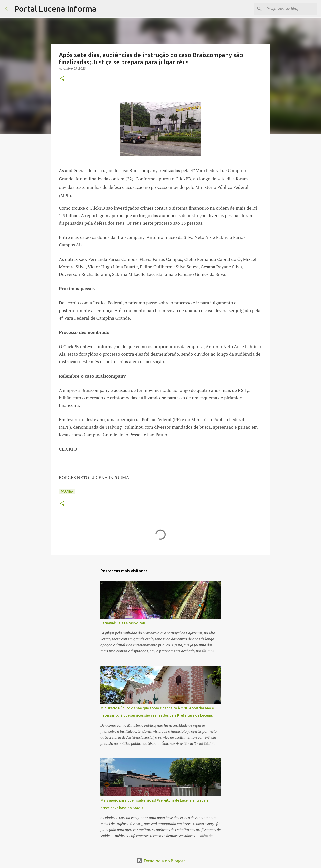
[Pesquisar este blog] (291, 9)
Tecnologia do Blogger (161, 861)
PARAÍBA (67, 492)
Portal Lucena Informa (55, 9)
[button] (62, 79)
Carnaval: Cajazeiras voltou (123, 623)
